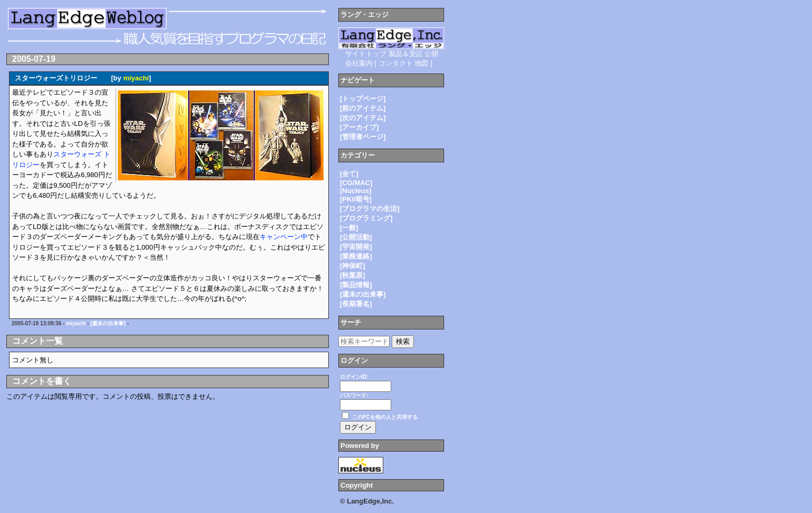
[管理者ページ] (363, 137)
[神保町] (353, 266)
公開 (431, 54)
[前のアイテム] (363, 108)
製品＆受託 (406, 54)
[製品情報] (356, 285)
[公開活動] (356, 237)
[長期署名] (356, 304)
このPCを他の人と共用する (385, 417)
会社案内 (359, 63)
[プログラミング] (366, 218)
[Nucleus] (356, 191)
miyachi (136, 78)
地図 (421, 63)
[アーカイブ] (359, 127)
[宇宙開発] (356, 247)
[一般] (349, 228)
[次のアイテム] (363, 118)
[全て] (349, 174)
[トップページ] (363, 99)
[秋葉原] (353, 275)
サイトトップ (366, 54)
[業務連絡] (356, 256)
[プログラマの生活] (370, 209)
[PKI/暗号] (356, 199)
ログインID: (354, 377)
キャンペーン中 (284, 237)
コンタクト (396, 63)
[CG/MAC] (356, 183)
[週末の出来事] (108, 323)
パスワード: (354, 395)
